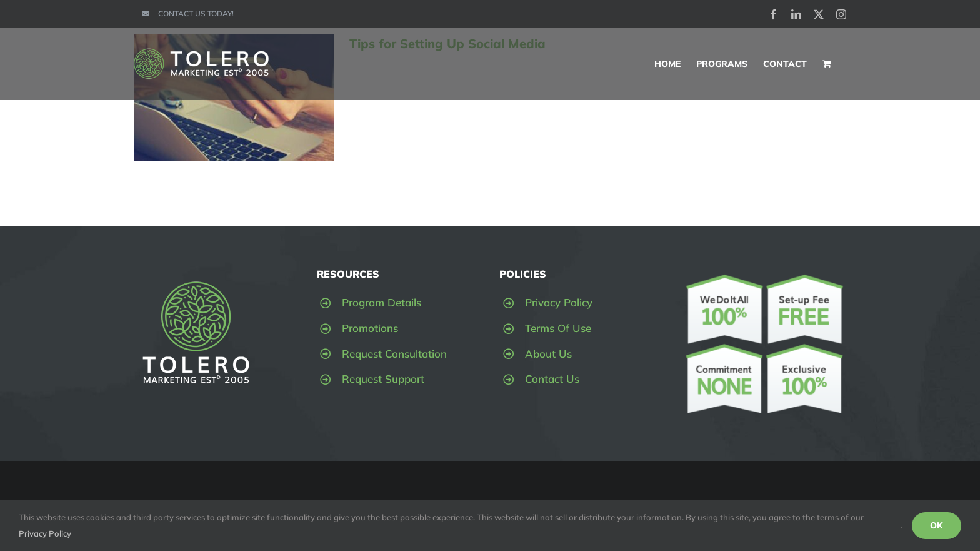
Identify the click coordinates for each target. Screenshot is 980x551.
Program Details (382, 302)
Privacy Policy (559, 302)
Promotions (370, 328)
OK (937, 525)
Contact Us (552, 379)
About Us (548, 354)
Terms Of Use (558, 328)
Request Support (383, 379)
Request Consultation (394, 354)
